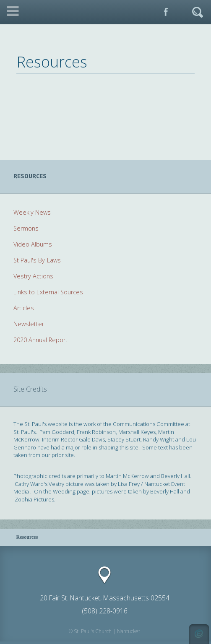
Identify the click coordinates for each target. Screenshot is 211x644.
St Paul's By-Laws (37, 260)
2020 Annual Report (40, 340)
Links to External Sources (48, 292)
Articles (24, 308)
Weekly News (32, 212)
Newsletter (29, 324)
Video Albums (33, 244)
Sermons (26, 228)
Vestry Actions (33, 276)
